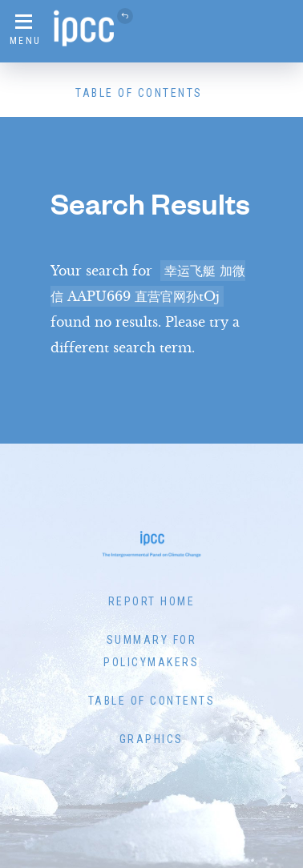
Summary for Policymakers (151, 651)
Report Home (152, 601)
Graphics (151, 739)
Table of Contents (139, 93)
